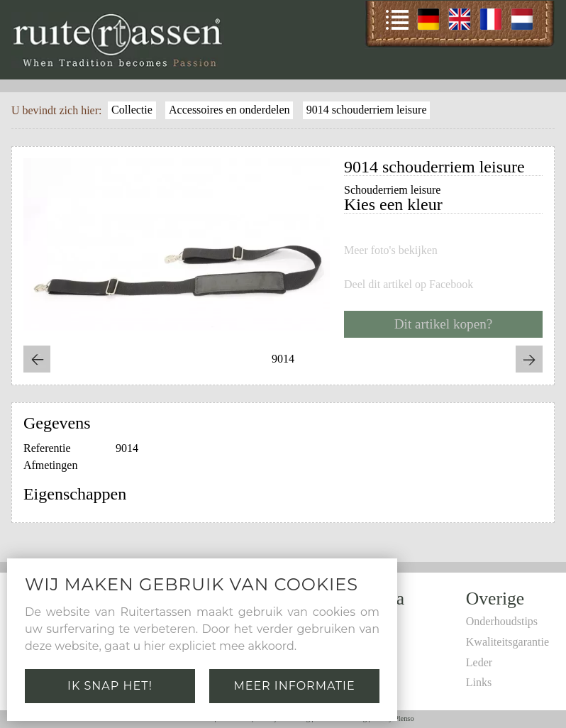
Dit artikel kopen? (444, 324)
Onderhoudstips (502, 621)
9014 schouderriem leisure (367, 110)
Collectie (132, 110)
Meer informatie (294, 686)
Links (479, 682)
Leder (479, 662)
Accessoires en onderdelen (229, 110)
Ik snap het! (110, 686)
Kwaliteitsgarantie (507, 642)
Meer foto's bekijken (391, 250)
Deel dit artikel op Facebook (409, 285)
